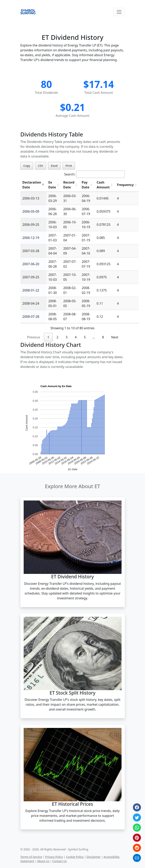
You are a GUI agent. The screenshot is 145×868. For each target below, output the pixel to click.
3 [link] (67, 337)
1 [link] (48, 337)
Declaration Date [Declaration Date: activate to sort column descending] (32, 185)
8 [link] (103, 337)
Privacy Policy (54, 857)
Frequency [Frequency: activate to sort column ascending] (125, 185)
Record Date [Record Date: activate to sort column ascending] (69, 185)
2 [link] (57, 337)
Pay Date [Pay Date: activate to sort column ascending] (86, 185)
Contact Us (60, 861)
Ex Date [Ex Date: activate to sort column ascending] (52, 185)
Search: (95, 174)
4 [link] (76, 337)
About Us (43, 861)
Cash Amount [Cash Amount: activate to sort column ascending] (103, 185)
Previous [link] (34, 337)
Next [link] (115, 337)
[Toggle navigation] (119, 12)
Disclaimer (94, 857)
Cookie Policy (75, 857)
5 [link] (85, 337)
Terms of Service (31, 857)
